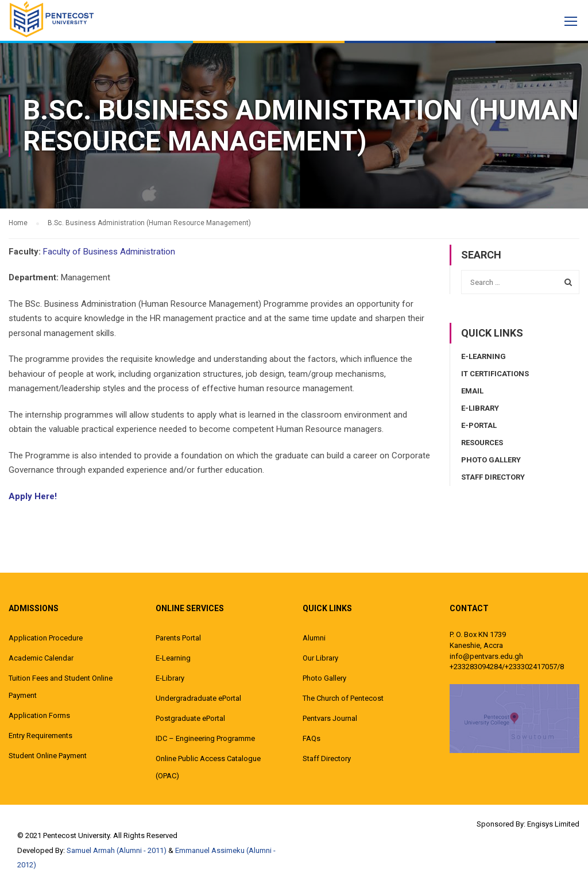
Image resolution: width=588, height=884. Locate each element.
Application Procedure (46, 638)
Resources (482, 443)
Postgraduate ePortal (190, 718)
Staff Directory (493, 477)
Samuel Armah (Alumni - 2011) (117, 850)
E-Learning (483, 356)
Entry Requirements (40, 736)
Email (472, 391)
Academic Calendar (41, 658)
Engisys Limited (553, 824)
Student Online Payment (48, 756)
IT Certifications (495, 374)
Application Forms (39, 715)
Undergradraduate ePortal (198, 698)
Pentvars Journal (330, 718)
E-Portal (479, 425)
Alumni (314, 638)
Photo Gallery (491, 460)
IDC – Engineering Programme (205, 738)
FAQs (312, 738)
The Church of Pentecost (343, 698)
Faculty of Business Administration (109, 252)
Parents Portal (178, 638)
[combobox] (520, 282)
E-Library (480, 408)
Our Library (320, 658)
